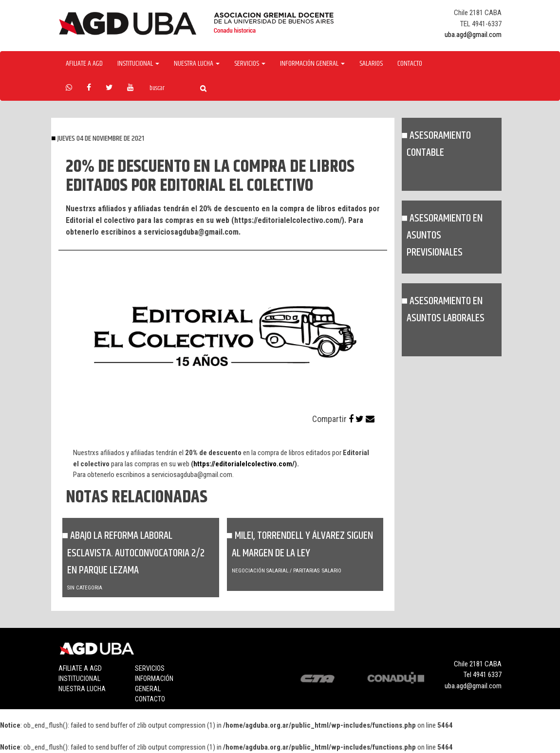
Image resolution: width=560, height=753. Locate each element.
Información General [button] (312, 64)
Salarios (371, 64)
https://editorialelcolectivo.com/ (244, 464)
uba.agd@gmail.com (473, 35)
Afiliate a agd (84, 64)
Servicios (150, 668)
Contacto (410, 64)
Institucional (79, 679)
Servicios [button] (250, 64)
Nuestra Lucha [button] (197, 64)
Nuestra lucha (82, 689)
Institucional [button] (138, 64)
